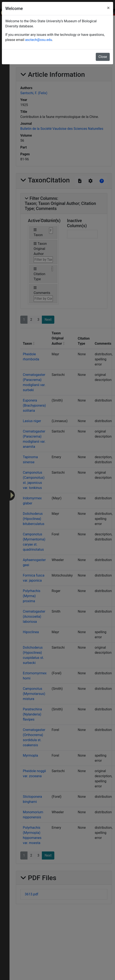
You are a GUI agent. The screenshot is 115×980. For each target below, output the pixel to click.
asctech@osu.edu (39, 40)
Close (103, 57)
